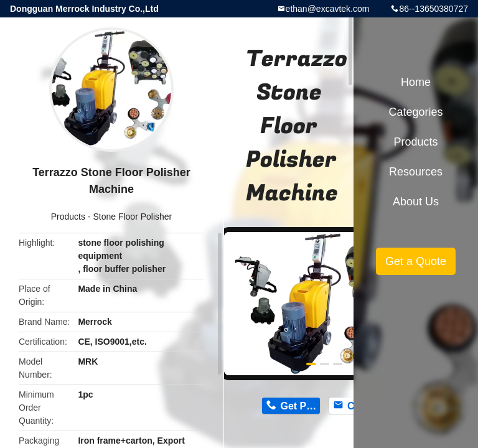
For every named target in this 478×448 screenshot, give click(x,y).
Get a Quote (416, 261)
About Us (416, 202)
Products (68, 217)
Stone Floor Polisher (132, 217)
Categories (415, 112)
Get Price (300, 406)
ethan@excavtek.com (328, 9)
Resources (416, 172)
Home (416, 82)
